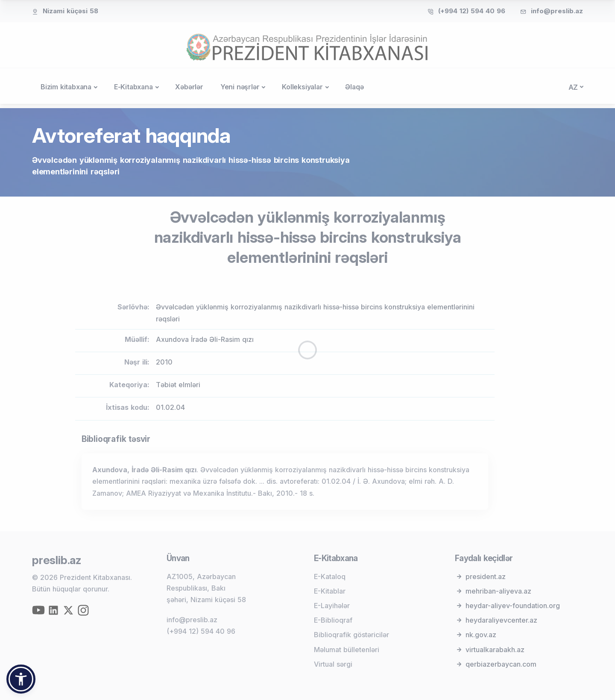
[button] (21, 679)
